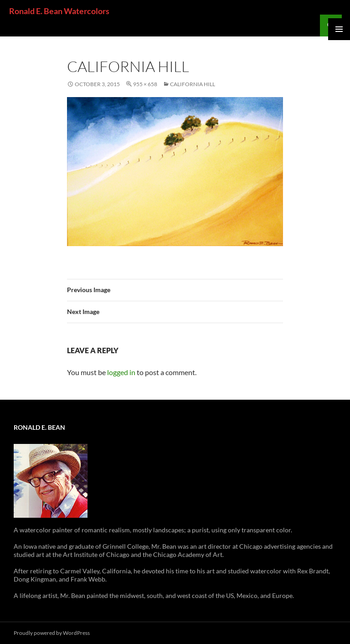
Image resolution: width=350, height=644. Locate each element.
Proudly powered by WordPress (52, 633)
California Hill (193, 84)
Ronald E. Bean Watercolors (59, 11)
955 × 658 (145, 84)
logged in (121, 372)
